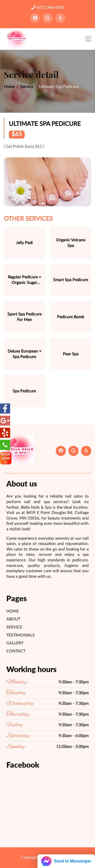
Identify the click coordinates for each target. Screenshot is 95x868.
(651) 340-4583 (48, 7)
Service (27, 87)
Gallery (15, 643)
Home (9, 87)
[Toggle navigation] (88, 39)
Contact (16, 651)
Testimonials (21, 635)
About (13, 619)
